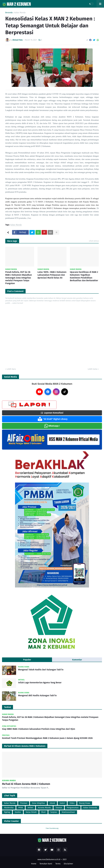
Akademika (9, 808)
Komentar (77, 660)
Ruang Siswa (85, 803)
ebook (52, 803)
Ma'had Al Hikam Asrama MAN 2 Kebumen (26, 784)
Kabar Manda (20, 13)
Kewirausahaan (68, 812)
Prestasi (24, 803)
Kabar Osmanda (90, 808)
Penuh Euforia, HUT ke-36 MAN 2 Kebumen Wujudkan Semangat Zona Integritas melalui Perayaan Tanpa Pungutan (19, 278)
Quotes (18, 812)
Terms (58, 864)
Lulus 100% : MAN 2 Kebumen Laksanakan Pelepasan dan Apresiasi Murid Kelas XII (52, 275)
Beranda (9, 13)
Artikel (30, 808)
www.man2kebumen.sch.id (49, 859)
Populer (27, 660)
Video (72, 803)
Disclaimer (68, 864)
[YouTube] (39, 392)
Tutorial (59, 808)
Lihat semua (94, 241)
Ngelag (7, 812)
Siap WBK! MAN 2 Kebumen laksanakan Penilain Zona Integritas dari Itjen (39, 729)
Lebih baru (11, 369)
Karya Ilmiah (31, 812)
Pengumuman (73, 808)
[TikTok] (65, 392)
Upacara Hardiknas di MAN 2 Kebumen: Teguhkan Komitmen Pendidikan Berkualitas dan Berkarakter (84, 276)
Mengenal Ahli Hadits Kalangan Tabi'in (37, 695)
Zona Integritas (38, 803)
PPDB (21, 808)
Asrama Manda (44, 808)
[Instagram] (56, 392)
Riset (43, 812)
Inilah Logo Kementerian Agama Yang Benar (40, 683)
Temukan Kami (46, 864)
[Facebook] (48, 392)
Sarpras (54, 812)
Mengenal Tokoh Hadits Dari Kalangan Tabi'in (41, 670)
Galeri (62, 803)
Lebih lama (93, 369)
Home (34, 864)
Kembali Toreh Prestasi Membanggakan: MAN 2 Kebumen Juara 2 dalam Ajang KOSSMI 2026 (47, 738)
